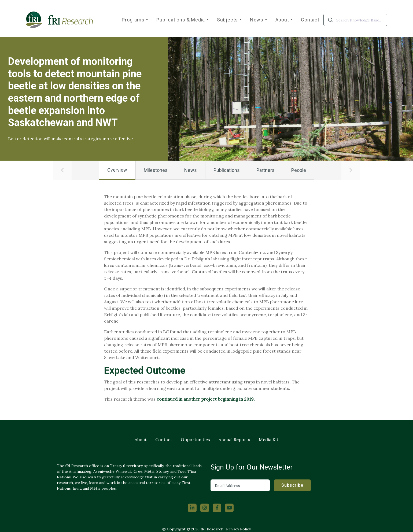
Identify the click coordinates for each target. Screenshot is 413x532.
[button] (62, 170)
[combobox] (355, 20)
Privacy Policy (238, 529)
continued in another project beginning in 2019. (206, 399)
